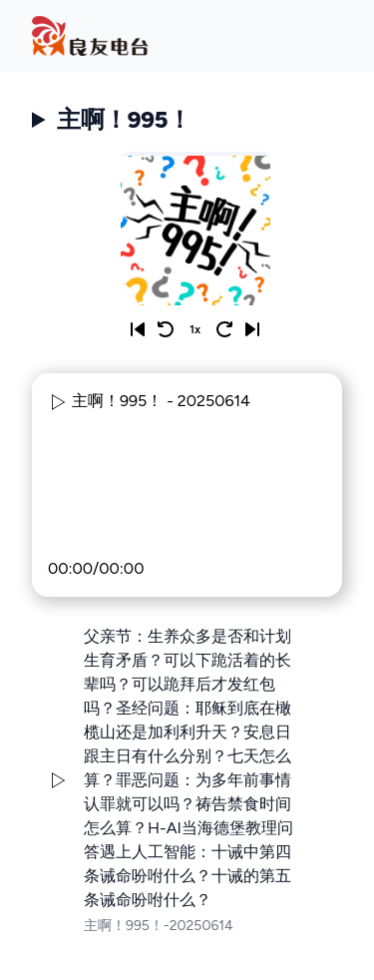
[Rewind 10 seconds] (166, 329)
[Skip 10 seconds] (224, 329)
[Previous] (138, 329)
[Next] (252, 329)
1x (195, 329)
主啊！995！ (124, 119)
